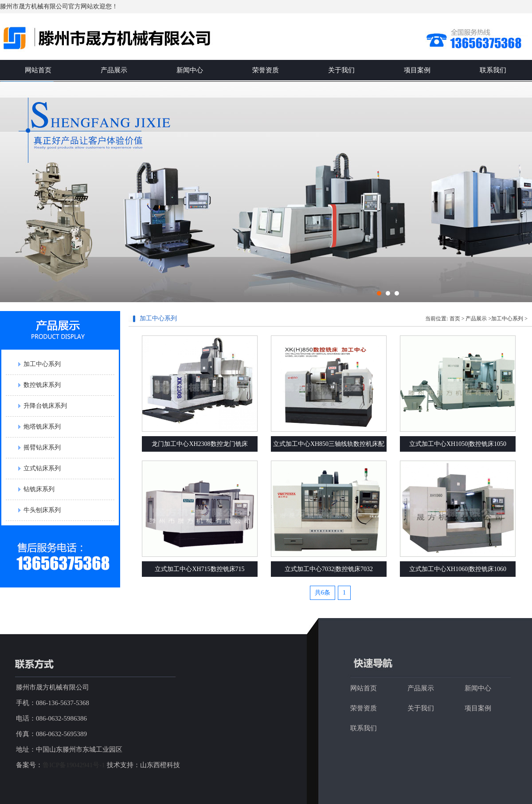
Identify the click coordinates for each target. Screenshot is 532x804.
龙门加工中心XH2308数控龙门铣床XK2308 (199, 446)
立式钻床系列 (42, 468)
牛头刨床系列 (42, 510)
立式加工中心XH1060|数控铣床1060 (458, 569)
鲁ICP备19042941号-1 (74, 765)
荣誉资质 (266, 70)
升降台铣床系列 (45, 406)
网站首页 (38, 70)
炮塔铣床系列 (42, 427)
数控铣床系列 (42, 385)
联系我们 (493, 70)
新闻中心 (190, 70)
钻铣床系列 (39, 489)
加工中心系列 (42, 364)
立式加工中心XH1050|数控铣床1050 (458, 444)
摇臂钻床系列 (42, 447)
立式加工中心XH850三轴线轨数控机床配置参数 (329, 446)
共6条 (323, 593)
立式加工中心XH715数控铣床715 (199, 569)
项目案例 (417, 70)
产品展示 (114, 70)
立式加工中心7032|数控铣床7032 (329, 569)
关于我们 (341, 70)
